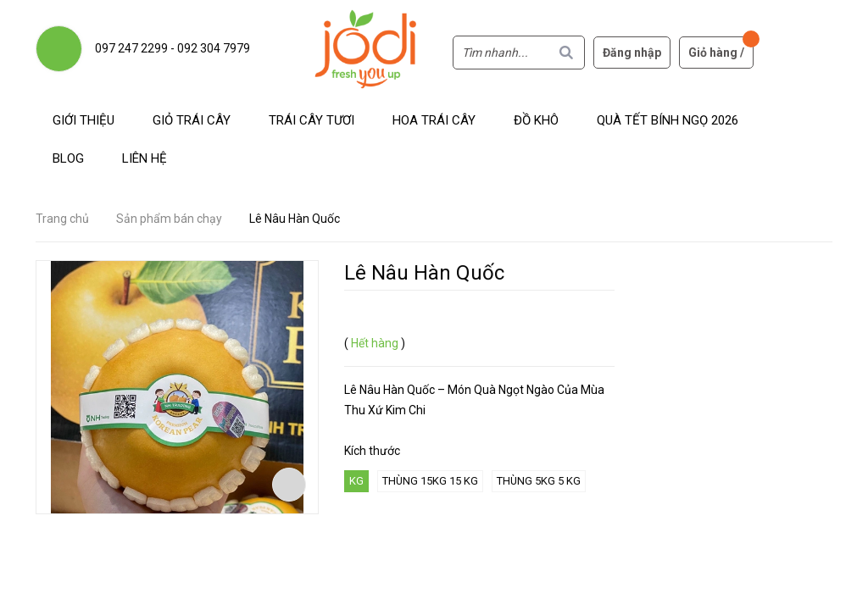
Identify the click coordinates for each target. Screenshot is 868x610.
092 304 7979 (214, 48)
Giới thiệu (83, 120)
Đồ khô (536, 120)
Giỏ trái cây (192, 120)
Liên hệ (145, 158)
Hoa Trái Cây (434, 120)
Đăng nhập (632, 53)
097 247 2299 (131, 48)
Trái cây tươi (312, 120)
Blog (68, 158)
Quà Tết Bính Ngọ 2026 (668, 120)
